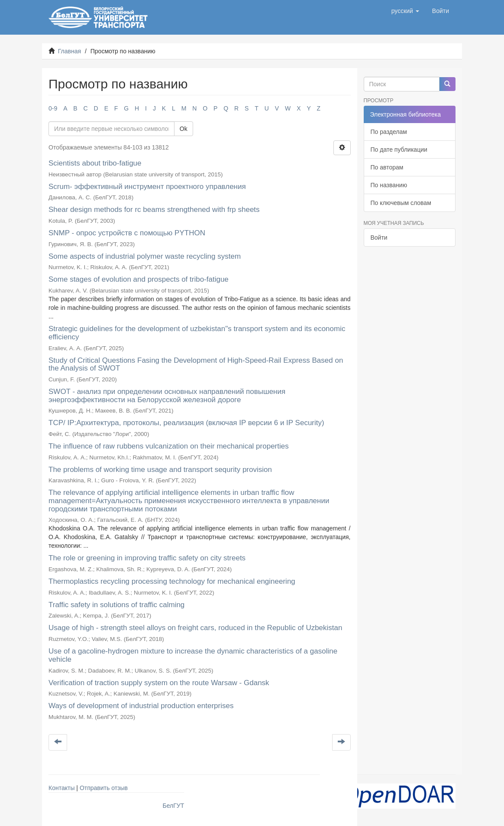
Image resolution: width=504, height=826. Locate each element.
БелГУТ (174, 806)
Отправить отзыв (104, 788)
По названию (389, 185)
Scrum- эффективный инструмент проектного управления (147, 187)
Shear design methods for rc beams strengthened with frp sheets (154, 210)
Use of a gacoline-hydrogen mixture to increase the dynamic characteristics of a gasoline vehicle (193, 655)
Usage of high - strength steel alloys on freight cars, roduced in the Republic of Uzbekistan (195, 628)
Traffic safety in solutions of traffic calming (116, 605)
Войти (379, 237)
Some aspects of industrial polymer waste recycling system (145, 256)
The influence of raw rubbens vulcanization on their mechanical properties (169, 446)
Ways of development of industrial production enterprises (141, 706)
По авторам (387, 167)
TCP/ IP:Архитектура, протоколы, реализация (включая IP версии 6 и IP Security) (186, 423)
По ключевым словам (401, 203)
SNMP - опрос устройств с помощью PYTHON (127, 233)
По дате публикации (399, 150)
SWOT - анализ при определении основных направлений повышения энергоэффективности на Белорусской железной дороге (167, 396)
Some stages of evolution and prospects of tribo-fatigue (139, 279)
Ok (184, 129)
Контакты (61, 788)
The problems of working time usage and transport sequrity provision (160, 470)
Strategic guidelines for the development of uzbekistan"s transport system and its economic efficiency (197, 333)
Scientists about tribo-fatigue (95, 163)
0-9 (53, 108)
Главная (69, 51)
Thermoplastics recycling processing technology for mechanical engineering (172, 581)
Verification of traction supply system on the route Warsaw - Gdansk (159, 683)
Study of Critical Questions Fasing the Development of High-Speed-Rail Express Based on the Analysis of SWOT (196, 364)
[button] (405, 11)
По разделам (389, 132)
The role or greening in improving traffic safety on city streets (147, 558)
